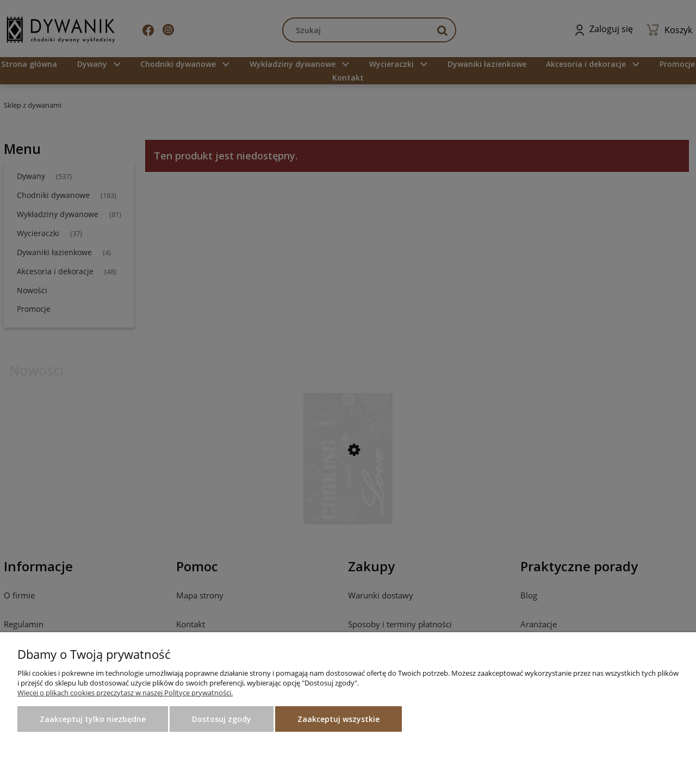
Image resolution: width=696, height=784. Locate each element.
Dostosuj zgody (222, 719)
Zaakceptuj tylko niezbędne (93, 719)
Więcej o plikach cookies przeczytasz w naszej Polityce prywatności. (125, 693)
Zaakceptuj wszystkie (338, 719)
